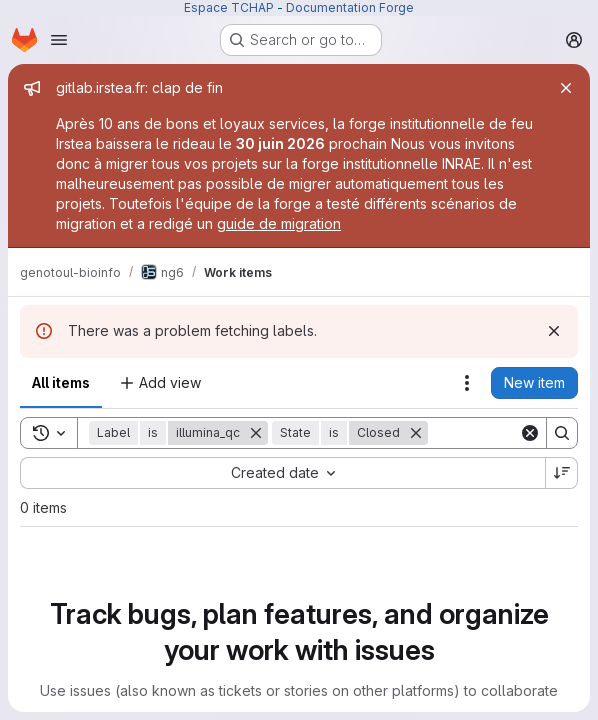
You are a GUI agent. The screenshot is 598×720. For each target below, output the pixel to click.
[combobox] (282, 473)
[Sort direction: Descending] (562, 473)
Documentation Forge (350, 7)
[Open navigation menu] (59, 40)
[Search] (562, 433)
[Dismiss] (554, 331)
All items (61, 382)
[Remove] (256, 433)
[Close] (566, 88)
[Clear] (530, 433)
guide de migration (279, 223)
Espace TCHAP (229, 7)
